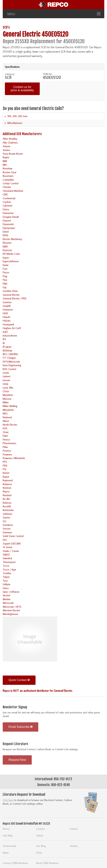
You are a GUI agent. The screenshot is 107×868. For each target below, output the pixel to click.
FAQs (39, 853)
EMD (5, 246)
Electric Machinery (12, 239)
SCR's (6, 27)
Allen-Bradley (10, 139)
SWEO (6, 555)
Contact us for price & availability (22, 89)
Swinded (7, 558)
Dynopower (9, 228)
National (7, 417)
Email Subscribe (20, 727)
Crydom (7, 202)
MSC (5, 413)
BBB (5, 161)
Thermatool (9, 562)
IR (4, 343)
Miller (6, 402)
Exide (6, 265)
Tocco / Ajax (9, 569)
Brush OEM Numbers (48, 863)
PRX (5, 466)
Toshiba (7, 573)
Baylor (6, 157)
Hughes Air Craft (12, 328)
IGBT (5, 332)
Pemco (6, 439)
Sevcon (7, 529)
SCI (5, 521)
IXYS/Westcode (11, 362)
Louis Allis (8, 388)
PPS (5, 462)
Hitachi (6, 317)
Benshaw (7, 168)
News (6, 853)
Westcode (8, 603)
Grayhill (7, 306)
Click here (8, 800)
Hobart (7, 321)
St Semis (8, 547)
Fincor (6, 272)
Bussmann (8, 176)
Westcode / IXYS (12, 607)
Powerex (7, 454)
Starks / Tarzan (11, 551)
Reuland (7, 495)
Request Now (17, 760)
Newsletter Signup (15, 707)
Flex (5, 280)
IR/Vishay (7, 350)
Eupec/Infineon (11, 261)
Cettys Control (11, 183)
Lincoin (6, 380)
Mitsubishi (8, 410)
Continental (9, 198)
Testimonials (10, 846)
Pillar (5, 447)
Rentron (7, 488)
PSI (4, 469)
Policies (74, 829)
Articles (74, 846)
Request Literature (15, 744)
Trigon (6, 577)
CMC (5, 194)
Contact (41, 829)
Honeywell (8, 324)
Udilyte (7, 584)
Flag (5, 276)
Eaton (6, 232)
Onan (6, 432)
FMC (5, 284)
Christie (7, 187)
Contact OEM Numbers (15, 863)
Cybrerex (8, 205)
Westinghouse (10, 614)
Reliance (7, 484)
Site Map (8, 835)
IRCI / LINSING (10, 354)
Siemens (7, 532)
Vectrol (6, 595)
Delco (6, 209)
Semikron (8, 525)
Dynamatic (8, 224)
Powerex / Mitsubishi (14, 458)
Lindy (5, 384)
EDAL (6, 235)
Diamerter (8, 213)
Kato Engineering (12, 365)
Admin (40, 835)
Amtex (6, 150)
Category (10, 74)
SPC (5, 540)
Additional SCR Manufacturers (22, 134)
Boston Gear (10, 172)
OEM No (47, 74)
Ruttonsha (8, 510)
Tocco (6, 566)
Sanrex (6, 517)
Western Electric (11, 610)
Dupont (7, 220)
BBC (5, 165)
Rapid (6, 477)
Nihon (6, 421)
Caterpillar (8, 180)
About (6, 829)
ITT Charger (9, 358)
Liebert (7, 376)
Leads (6, 373)
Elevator (7, 243)
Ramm (6, 473)
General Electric (11, 295)
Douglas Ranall (11, 217)
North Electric (10, 425)
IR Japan (7, 347)
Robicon (7, 503)
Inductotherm (10, 335)
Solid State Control (13, 536)
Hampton (8, 309)
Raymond (8, 480)
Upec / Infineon (11, 592)
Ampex (7, 146)
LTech (6, 391)
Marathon (8, 395)
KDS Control (9, 369)
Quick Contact (19, 680)
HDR (5, 313)
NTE (5, 428)
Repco (6, 491)
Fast (5, 269)
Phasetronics (10, 443)
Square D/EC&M (12, 543)
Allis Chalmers (10, 142)
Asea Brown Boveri (13, 154)
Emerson (7, 250)
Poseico (7, 451)
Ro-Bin (6, 499)
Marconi (7, 399)
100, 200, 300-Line (17, 116)
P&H (5, 436)
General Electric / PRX (15, 298)
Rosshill (7, 506)
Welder (7, 599)
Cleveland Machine (13, 191)
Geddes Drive (10, 291)
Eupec (6, 258)
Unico (6, 588)
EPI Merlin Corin (11, 254)
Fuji (5, 287)
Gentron (7, 302)
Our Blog (41, 846)
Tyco (5, 581)
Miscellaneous (15, 123)
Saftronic (8, 514)
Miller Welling (10, 406)
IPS (4, 339)
